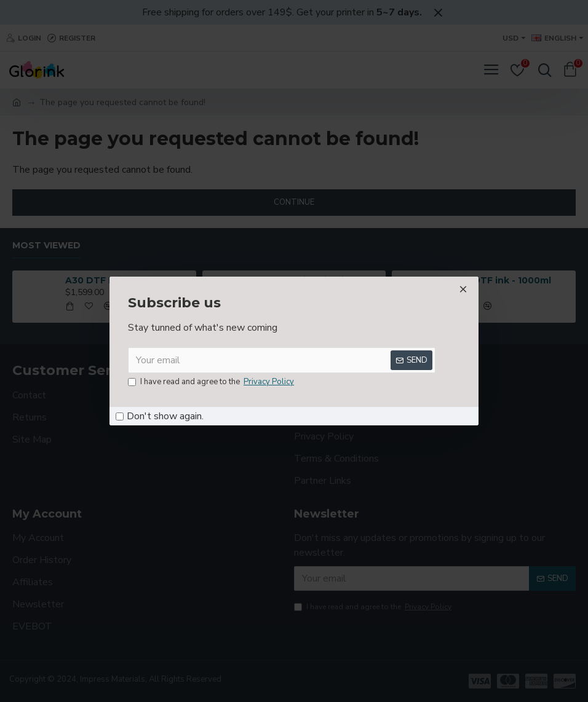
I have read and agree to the (212, 382)
